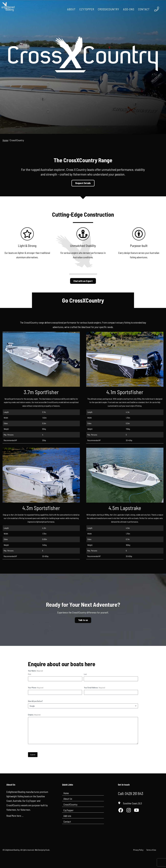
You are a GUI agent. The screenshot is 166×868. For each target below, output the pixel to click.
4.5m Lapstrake (125, 508)
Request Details (83, 183)
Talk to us (83, 620)
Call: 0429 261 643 (131, 793)
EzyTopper (68, 810)
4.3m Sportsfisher (41, 508)
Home (5, 140)
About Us (68, 799)
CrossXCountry (70, 804)
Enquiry (34, 715)
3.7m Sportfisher (41, 392)
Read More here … (15, 816)
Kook (48, 850)
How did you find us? (35, 701)
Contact (67, 821)
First (29, 674)
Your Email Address (95, 688)
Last (85, 674)
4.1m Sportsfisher (125, 392)
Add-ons (67, 816)
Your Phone (36, 688)
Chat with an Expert (83, 281)
